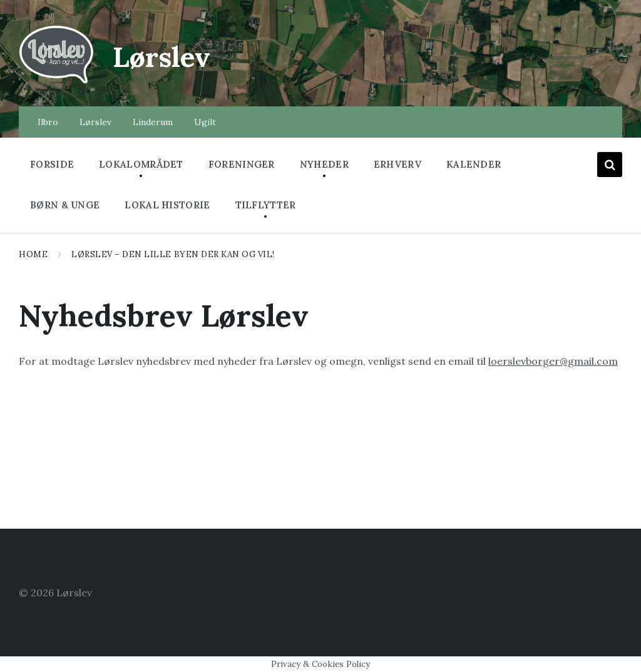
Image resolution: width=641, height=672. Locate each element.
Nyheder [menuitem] (324, 164)
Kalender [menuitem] (474, 164)
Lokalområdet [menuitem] (141, 164)
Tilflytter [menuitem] (266, 205)
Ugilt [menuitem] (205, 122)
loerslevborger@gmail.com (553, 361)
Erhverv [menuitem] (397, 164)
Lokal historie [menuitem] (167, 205)
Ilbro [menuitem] (48, 122)
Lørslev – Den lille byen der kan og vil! (174, 254)
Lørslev (167, 56)
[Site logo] (56, 82)
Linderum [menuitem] (153, 122)
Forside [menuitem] (52, 164)
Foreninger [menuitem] (242, 164)
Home (33, 254)
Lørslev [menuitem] (95, 122)
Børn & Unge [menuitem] (65, 205)
